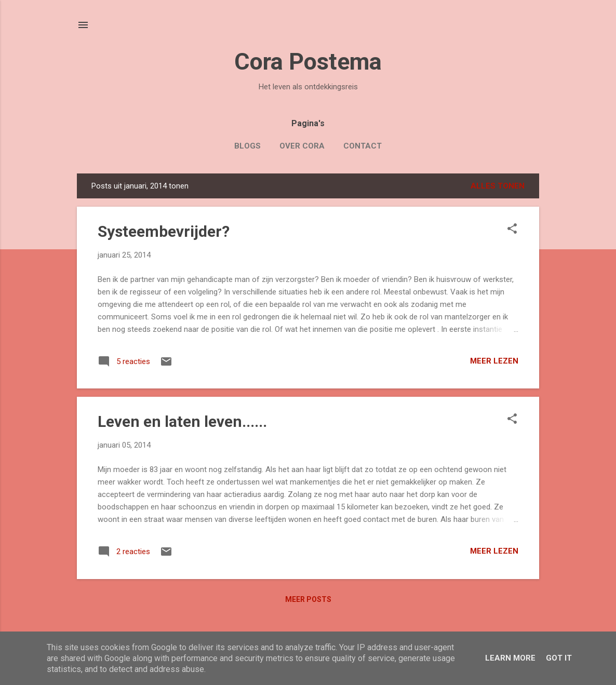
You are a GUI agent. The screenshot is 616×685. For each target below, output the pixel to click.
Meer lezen (494, 361)
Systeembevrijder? (164, 231)
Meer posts (308, 599)
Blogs (247, 146)
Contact (363, 146)
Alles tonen (498, 186)
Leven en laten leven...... (182, 421)
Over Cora (302, 146)
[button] (512, 230)
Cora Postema (308, 62)
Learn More (510, 658)
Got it (559, 658)
